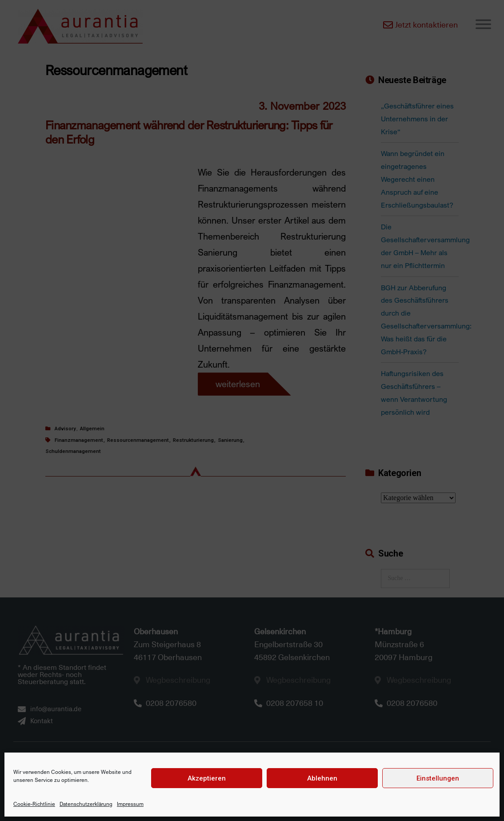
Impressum (130, 804)
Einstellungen (438, 778)
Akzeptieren (207, 778)
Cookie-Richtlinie (34, 804)
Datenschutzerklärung (86, 804)
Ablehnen (322, 778)
